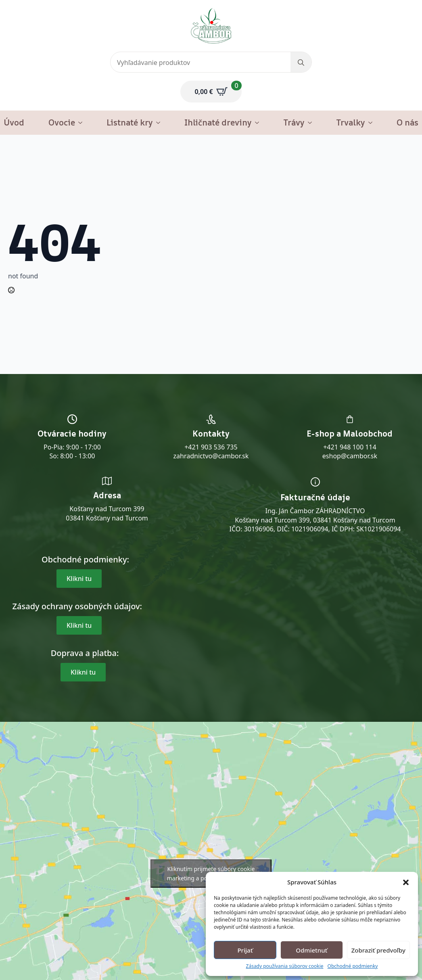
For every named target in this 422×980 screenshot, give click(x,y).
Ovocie (62, 122)
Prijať (245, 950)
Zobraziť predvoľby (378, 950)
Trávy (294, 122)
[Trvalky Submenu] (373, 123)
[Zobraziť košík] (211, 92)
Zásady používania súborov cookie (285, 966)
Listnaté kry (130, 122)
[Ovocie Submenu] (83, 123)
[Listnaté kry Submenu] (161, 123)
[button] (406, 882)
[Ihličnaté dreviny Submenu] (259, 123)
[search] (301, 63)
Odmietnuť (311, 950)
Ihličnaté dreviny (218, 122)
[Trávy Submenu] (312, 123)
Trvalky (351, 122)
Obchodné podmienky (353, 966)
